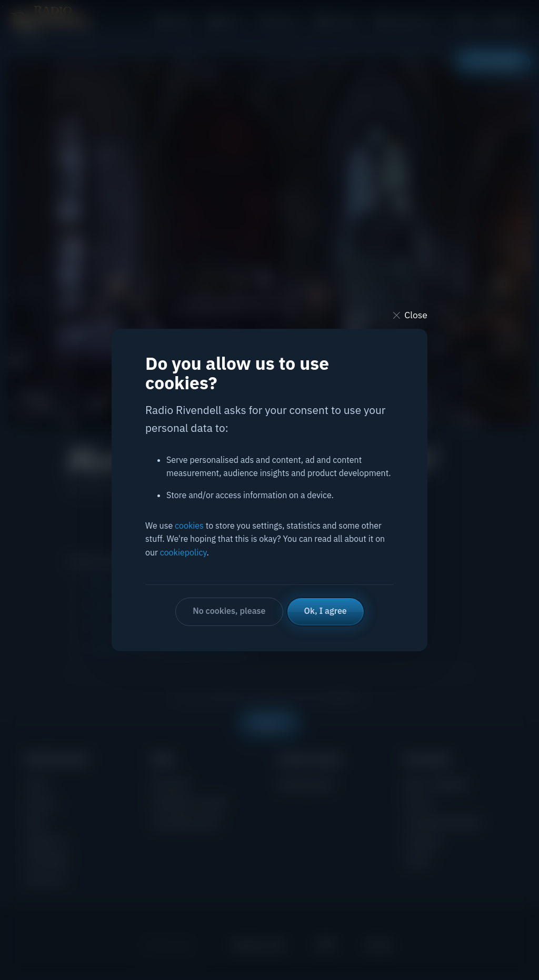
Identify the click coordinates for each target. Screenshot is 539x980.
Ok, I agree (326, 611)
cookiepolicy (183, 552)
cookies (189, 526)
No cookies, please (229, 611)
